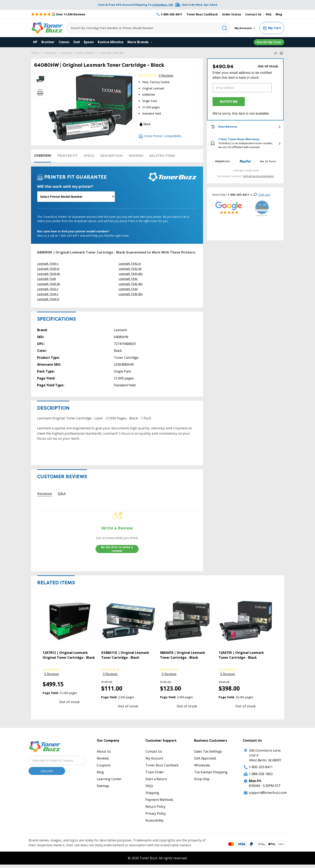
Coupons (104, 765)
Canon (64, 42)
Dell (77, 42)
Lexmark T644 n (48, 294)
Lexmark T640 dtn (112, 53)
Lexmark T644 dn (49, 274)
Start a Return (156, 779)
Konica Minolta (111, 42)
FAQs (149, 786)
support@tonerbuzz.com (268, 793)
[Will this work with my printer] (76, 197)
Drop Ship (202, 779)
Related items (162, 156)
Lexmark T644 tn (48, 299)
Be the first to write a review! (117, 549)
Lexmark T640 (47, 279)
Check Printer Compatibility (160, 136)
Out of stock (69, 702)
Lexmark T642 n (48, 289)
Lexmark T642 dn (130, 269)
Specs (89, 156)
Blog (279, 14)
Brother (48, 42)
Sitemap (103, 786)
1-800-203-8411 (261, 767)
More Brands (140, 42)
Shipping (152, 793)
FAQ (269, 14)
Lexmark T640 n (48, 264)
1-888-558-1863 (261, 774)
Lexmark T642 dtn (131, 284)
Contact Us (253, 14)
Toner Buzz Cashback (202, 14)
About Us (104, 751)
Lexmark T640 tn (48, 269)
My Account (245, 28)
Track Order (155, 772)
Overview (43, 156)
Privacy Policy (156, 813)
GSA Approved (205, 758)
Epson (89, 42)
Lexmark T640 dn (49, 284)
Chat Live (262, 195)
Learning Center (109, 779)
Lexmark (50, 53)
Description (111, 156)
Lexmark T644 (128, 289)
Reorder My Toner (269, 42)
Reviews (136, 156)
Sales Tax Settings (208, 751)
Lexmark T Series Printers (78, 53)
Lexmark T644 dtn (131, 274)
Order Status (232, 14)
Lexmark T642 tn (130, 264)
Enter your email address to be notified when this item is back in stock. (242, 75)
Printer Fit (68, 156)
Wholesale (202, 765)
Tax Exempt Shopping (211, 772)
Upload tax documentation (258, 176)
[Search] (148, 28)
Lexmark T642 (128, 279)
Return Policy (155, 807)
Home (35, 53)
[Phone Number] (170, 14)
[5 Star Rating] (58, 14)
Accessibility (154, 820)
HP (35, 42)
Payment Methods (159, 800)
